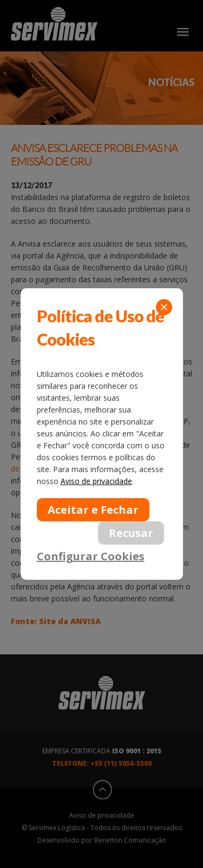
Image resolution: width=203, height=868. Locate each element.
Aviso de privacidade (96, 481)
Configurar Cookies (91, 556)
